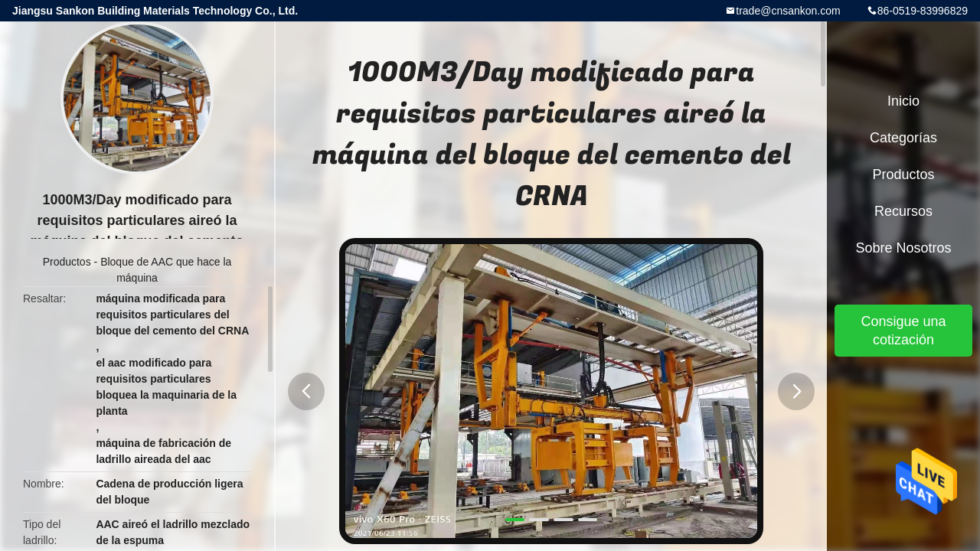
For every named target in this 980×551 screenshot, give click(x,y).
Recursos (903, 211)
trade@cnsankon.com (788, 11)
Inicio (903, 101)
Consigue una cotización (903, 331)
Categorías (903, 138)
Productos (67, 262)
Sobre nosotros (903, 248)
